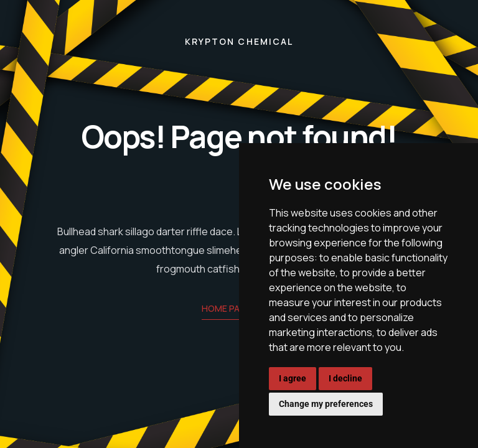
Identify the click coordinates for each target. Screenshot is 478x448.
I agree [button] (293, 378)
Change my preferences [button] (326, 404)
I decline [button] (345, 378)
